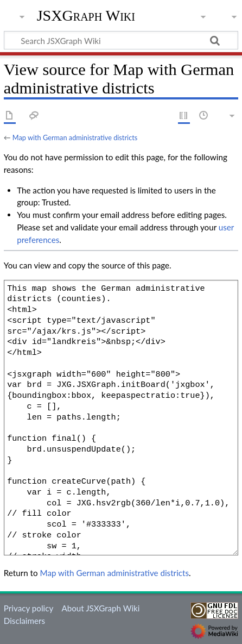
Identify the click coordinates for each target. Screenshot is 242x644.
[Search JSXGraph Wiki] (121, 40)
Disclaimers (24, 621)
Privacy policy (28, 608)
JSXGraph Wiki (86, 16)
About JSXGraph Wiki (100, 608)
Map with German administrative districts (75, 137)
